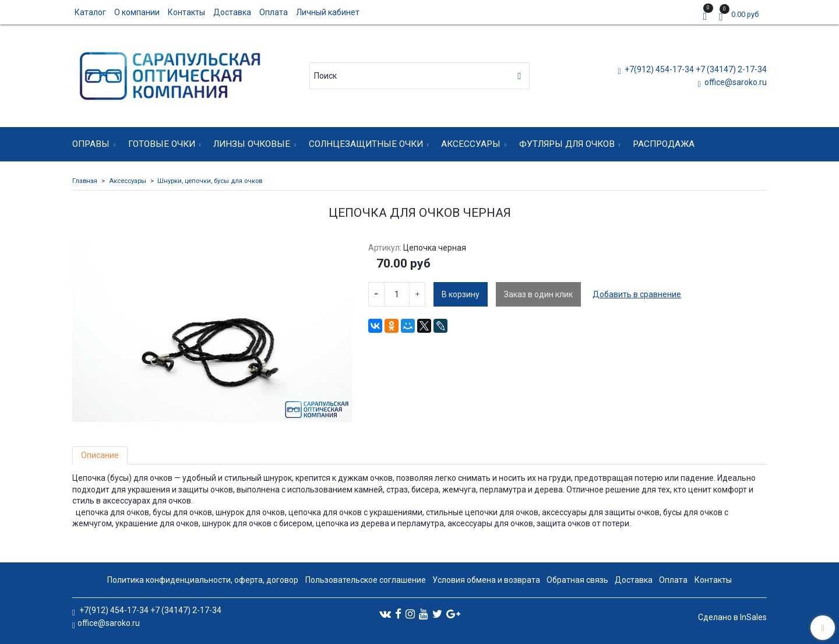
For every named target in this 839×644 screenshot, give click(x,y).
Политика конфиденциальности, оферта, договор (203, 580)
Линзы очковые (252, 144)
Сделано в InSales (732, 617)
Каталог (90, 12)
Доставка (232, 12)
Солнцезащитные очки (366, 144)
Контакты (186, 12)
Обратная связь (577, 580)
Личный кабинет (328, 12)
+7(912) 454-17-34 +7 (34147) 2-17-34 (695, 69)
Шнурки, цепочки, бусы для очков (210, 181)
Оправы (91, 144)
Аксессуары (471, 144)
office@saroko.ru (735, 82)
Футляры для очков (567, 144)
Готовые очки (162, 144)
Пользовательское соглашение (366, 580)
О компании (137, 12)
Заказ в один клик (538, 294)
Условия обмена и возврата (486, 580)
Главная (85, 181)
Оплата (274, 12)
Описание (100, 455)
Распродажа (664, 144)
